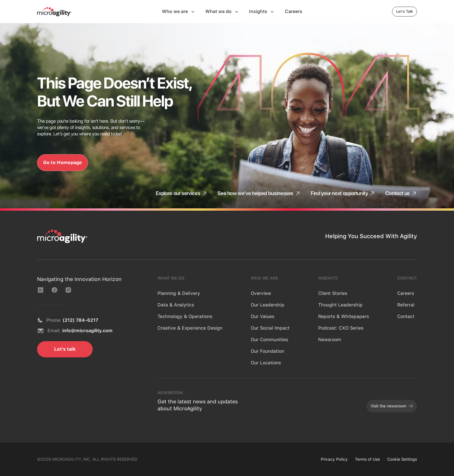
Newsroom (330, 340)
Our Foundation (267, 351)
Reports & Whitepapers (344, 316)
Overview (261, 293)
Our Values (262, 316)
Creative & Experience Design (190, 328)
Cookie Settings (402, 459)
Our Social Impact (270, 328)
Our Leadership (268, 305)
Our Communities (269, 340)
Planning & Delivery (179, 293)
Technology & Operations (185, 316)
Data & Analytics (176, 305)
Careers (406, 293)
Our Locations (266, 363)
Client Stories (333, 293)
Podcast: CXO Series (341, 328)
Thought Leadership (340, 305)
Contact (406, 316)
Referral (406, 305)
